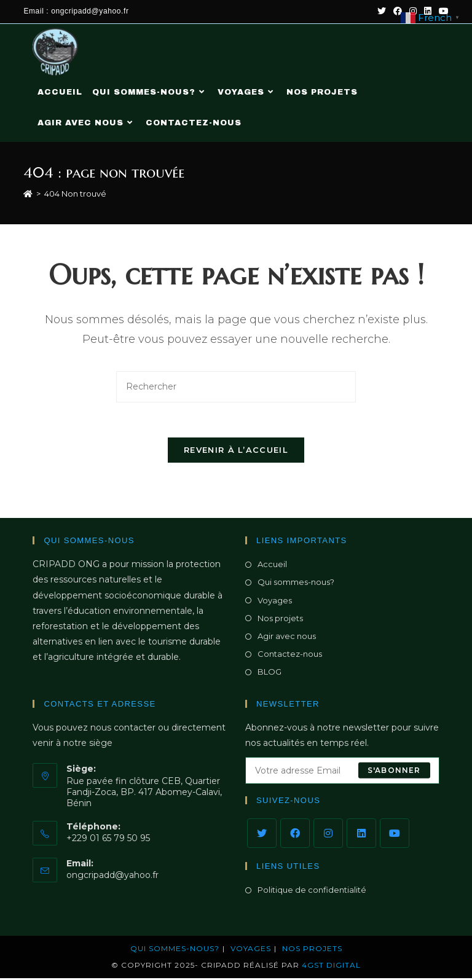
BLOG (269, 673)
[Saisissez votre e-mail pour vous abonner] (342, 772)
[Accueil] (28, 194)
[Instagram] (328, 835)
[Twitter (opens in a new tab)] (382, 12)
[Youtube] (395, 835)
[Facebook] (295, 835)
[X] (262, 835)
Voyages (275, 602)
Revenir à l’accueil (236, 452)
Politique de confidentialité (312, 892)
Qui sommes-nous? (296, 584)
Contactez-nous (290, 656)
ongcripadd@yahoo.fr (112, 877)
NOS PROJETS (312, 950)
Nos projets (280, 619)
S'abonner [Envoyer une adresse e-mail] (394, 772)
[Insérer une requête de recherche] (236, 387)
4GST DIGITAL (331, 967)
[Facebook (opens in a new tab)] (398, 12)
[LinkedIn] (361, 835)
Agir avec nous (287, 638)
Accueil (272, 566)
